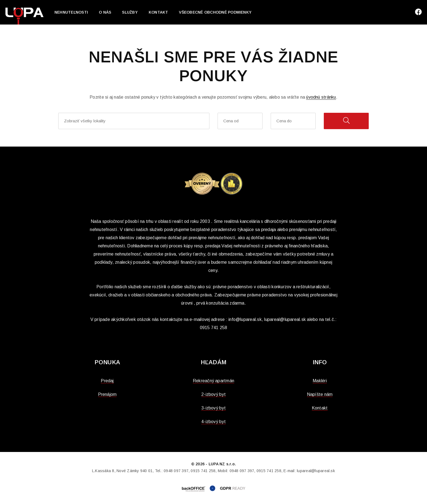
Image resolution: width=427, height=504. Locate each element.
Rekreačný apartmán (213, 381)
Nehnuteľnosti (71, 12)
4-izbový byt (213, 422)
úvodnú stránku (321, 97)
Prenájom (107, 394)
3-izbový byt (213, 408)
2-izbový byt (213, 394)
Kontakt (158, 12)
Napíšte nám (320, 394)
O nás (105, 12)
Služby (130, 12)
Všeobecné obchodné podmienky (215, 12)
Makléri (320, 381)
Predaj (107, 381)
